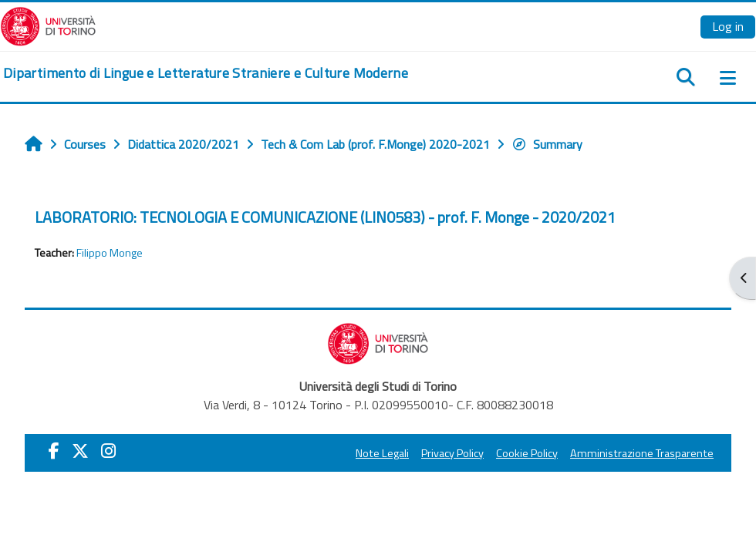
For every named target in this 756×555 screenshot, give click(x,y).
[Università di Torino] (48, 25)
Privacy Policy (452, 453)
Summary (547, 144)
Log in (728, 26)
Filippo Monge (110, 253)
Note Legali (382, 453)
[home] (206, 73)
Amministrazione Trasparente (642, 453)
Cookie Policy (527, 453)
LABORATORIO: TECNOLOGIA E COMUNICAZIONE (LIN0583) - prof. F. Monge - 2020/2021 (325, 217)
